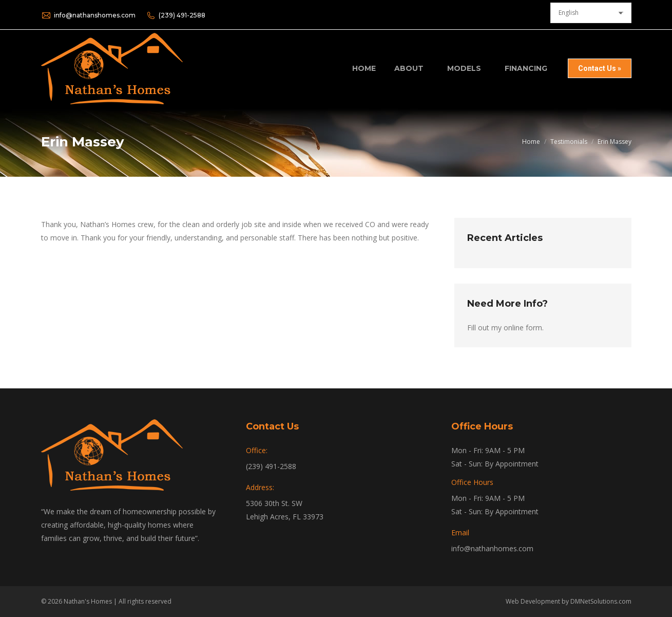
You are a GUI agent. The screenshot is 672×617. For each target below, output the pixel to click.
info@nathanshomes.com (88, 15)
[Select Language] (591, 13)
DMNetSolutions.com (601, 601)
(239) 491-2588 (176, 15)
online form (523, 328)
